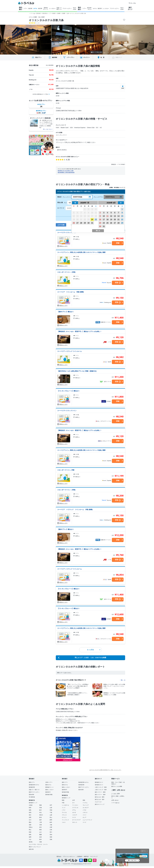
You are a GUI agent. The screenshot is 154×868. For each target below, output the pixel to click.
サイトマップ (94, 857)
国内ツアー (32, 782)
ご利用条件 (79, 857)
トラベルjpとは (115, 803)
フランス (64, 815)
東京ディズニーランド (35, 847)
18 (107, 220)
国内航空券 (32, 787)
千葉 (51, 813)
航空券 (30, 8)
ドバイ (84, 822)
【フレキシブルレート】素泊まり (68, 391)
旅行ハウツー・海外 (100, 795)
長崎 (51, 837)
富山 (51, 817)
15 (122, 216)
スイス (74, 817)
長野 (30, 817)
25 (96, 220)
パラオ (84, 810)
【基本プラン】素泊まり (65, 312)
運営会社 (59, 857)
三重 (40, 822)
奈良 (40, 827)
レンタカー (52, 8)
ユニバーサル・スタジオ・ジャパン (38, 844)
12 (111, 216)
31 (92, 223)
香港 (84, 800)
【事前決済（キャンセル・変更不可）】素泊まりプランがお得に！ (79, 331)
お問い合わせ (115, 800)
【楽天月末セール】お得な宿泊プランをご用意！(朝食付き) (77, 371)
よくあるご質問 (115, 794)
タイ (73, 803)
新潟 (40, 817)
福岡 (30, 837)
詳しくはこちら (132, 860)
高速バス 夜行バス (59, 9)
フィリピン (75, 805)
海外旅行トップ (66, 798)
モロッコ (75, 822)
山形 (51, 808)
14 (118, 216)
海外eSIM (81, 790)
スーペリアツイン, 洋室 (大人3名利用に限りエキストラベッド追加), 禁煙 (81, 252)
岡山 (30, 830)
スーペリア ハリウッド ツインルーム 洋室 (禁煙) (75, 509)
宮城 (40, 808)
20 (115, 220)
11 (107, 216)
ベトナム (85, 803)
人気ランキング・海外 (101, 790)
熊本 (40, 839)
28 (81, 223)
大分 (30, 839)
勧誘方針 (86, 857)
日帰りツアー (49, 782)
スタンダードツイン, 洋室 (66, 470)
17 (104, 220)
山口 (40, 832)
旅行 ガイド (130, 8)
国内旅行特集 (49, 795)
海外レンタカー (66, 787)
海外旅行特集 (65, 792)
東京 (30, 815)
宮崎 (51, 839)
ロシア (84, 817)
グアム (74, 810)
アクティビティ (67, 8)
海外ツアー (65, 782)
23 (100, 223)
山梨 (51, 815)
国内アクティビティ (34, 792)
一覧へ (122, 680)
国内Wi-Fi (48, 792)
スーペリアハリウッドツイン (67, 233)
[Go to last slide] (51, 40)
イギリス (85, 813)
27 (77, 223)
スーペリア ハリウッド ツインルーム (70, 351)
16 (100, 220)
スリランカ (75, 808)
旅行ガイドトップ (100, 804)
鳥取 (40, 830)
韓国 (63, 800)
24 (92, 220)
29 (85, 223)
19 (111, 220)
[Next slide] (103, 40)
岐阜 (51, 822)
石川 (30, 820)
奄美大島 (31, 849)
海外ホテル (65, 785)
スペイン (64, 817)
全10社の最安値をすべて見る (40, 94)
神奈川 (41, 815)
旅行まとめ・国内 (100, 797)
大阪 (51, 825)
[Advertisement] (100, 749)
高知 (51, 835)
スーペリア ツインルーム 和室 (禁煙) (71, 292)
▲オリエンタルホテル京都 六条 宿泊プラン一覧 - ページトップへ (105, 770)
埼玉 (40, 813)
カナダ (74, 813)
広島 (51, 830)
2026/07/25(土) (110, 197)
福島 (30, 810)
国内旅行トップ (33, 803)
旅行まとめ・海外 (100, 799)
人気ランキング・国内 (101, 787)
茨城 (51, 810)
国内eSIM (31, 795)
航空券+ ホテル (90, 9)
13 (115, 216)
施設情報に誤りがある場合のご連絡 (66, 171)
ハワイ (64, 810)
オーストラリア (76, 820)
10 (104, 216)
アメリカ (64, 813)
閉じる (145, 851)
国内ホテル (48, 785)
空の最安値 (32, 797)
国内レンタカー (49, 790)
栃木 (40, 810)
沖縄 (40, 842)
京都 (40, 825)
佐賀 (40, 837)
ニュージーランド (87, 820)
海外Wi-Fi (64, 790)
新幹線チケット (49, 787)
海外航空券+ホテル (83, 782)
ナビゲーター (98, 802)
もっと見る (94, 650)
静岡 (51, 820)
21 (118, 220)
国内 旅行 (21, 8)
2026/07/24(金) (78, 197)
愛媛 (40, 835)
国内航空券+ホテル (34, 785)
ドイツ (84, 815)
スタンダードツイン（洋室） (67, 272)
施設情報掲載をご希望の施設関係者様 (66, 172)
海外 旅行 (79, 8)
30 (88, 223)
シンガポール (65, 805)
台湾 (73, 800)
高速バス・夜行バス (34, 790)
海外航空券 (81, 785)
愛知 (30, 822)
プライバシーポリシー (69, 857)
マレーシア (86, 805)
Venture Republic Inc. (78, 864)
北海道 (31, 805)
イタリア (75, 815)
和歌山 (31, 827)
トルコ (64, 822)
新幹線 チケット (46, 9)
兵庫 (51, 827)
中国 (63, 803)
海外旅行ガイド (99, 785)
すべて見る (96, 52)
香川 (51, 832)
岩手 (51, 805)
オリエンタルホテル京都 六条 (46, 20)
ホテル (35, 8)
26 (74, 223)
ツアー (25, 8)
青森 (40, 805)
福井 (40, 820)
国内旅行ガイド (99, 782)
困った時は (132, 3)
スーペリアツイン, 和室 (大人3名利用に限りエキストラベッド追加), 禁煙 (81, 450)
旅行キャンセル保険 (117, 786)
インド (64, 808)
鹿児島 (31, 842)
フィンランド (65, 820)
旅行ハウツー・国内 (100, 792)
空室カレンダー (63, 246)
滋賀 (30, 825)
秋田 (30, 808)
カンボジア (86, 808)
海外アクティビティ (84, 787)
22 (122, 220)
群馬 (30, 813)
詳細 (118, 243)
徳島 (30, 835)
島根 (30, 832)
